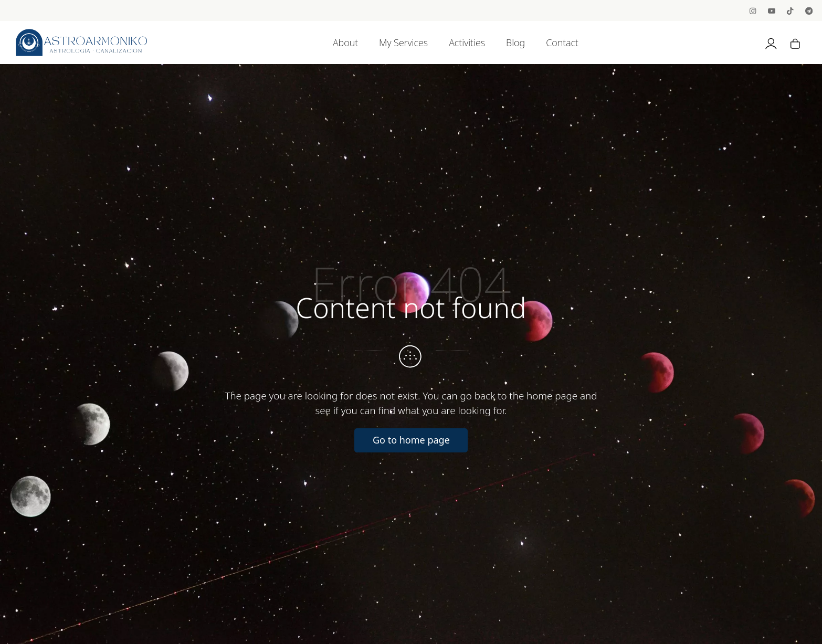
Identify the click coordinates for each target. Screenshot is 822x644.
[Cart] (795, 43)
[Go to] (753, 10)
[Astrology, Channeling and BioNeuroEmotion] (81, 43)
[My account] (771, 43)
